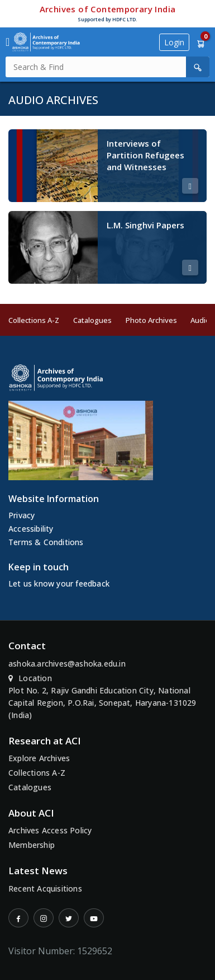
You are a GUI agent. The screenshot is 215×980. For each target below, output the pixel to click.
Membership (32, 845)
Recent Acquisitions (45, 888)
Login (174, 42)
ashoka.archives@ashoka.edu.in (67, 664)
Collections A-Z (34, 320)
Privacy (21, 515)
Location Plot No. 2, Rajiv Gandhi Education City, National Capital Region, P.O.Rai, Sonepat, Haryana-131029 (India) (102, 697)
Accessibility (31, 529)
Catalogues (92, 320)
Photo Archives (151, 320)
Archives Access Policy (50, 830)
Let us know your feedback (59, 583)
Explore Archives (39, 758)
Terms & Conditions (46, 542)
